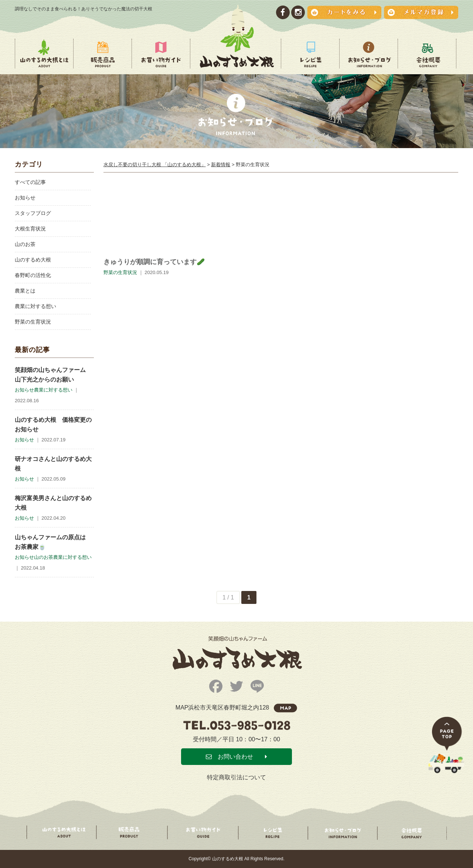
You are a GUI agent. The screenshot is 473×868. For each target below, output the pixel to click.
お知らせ (25, 198)
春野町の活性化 (33, 275)
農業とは (25, 291)
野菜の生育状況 (33, 322)
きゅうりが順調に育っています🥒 (154, 262)
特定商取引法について (236, 777)
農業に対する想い (35, 306)
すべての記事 (30, 182)
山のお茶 (25, 244)
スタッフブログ (33, 213)
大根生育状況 (30, 229)
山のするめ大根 (33, 260)
